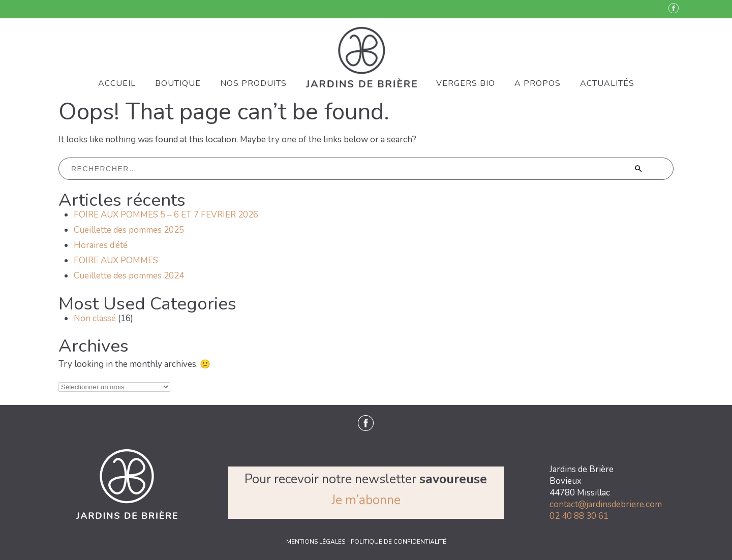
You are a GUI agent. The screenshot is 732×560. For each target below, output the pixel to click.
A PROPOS (538, 83)
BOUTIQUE (178, 83)
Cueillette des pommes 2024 (129, 276)
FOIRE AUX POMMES (116, 260)
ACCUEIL (117, 83)
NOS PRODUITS (253, 83)
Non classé (95, 318)
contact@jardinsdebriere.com (606, 504)
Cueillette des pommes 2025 (129, 230)
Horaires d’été (101, 245)
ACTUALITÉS (607, 83)
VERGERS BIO (466, 83)
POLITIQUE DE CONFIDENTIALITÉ (399, 542)
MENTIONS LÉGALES (316, 542)
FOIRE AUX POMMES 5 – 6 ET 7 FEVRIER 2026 (166, 215)
